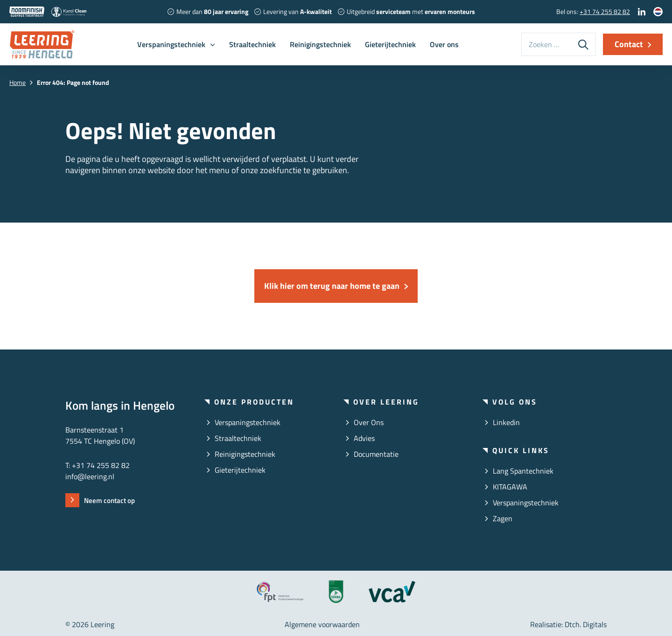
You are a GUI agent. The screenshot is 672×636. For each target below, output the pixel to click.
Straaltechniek (252, 44)
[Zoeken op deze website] (546, 44)
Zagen (503, 518)
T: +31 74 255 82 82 (98, 465)
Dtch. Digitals (586, 624)
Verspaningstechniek (171, 44)
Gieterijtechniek (390, 44)
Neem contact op (109, 500)
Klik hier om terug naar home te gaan (332, 286)
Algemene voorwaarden (322, 624)
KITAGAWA (510, 487)
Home (17, 82)
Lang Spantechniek (523, 471)
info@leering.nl (90, 476)
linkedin (506, 422)
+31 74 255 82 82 (605, 11)
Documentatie (376, 454)
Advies (364, 438)
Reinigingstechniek (320, 44)
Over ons (444, 44)
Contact (629, 44)
